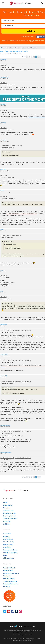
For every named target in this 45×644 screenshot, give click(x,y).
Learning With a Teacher (11, 584)
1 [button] (29, 57)
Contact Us (7, 587)
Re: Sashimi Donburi (8, 146)
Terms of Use (22, 40)
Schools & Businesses (10, 553)
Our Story (6, 537)
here (7, 213)
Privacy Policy (28, 40)
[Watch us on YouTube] (9, 611)
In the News (7, 547)
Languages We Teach (10, 550)
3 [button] (34, 57)
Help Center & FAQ (9, 568)
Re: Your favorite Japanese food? (12, 330)
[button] (42, 3)
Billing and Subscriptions (11, 573)
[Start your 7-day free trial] (10, 596)
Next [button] (40, 57)
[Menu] (3, 3)
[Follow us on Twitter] (5, 611)
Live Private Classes (10, 513)
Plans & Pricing (8, 545)
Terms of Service (24, 640)
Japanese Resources (10, 519)
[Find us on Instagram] (20, 611)
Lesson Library (8, 505)
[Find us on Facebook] (13, 611)
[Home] (21, 5)
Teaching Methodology (10, 581)
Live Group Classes (9, 516)
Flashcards (7, 508)
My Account (7, 576)
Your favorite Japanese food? (14, 51)
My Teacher (7, 521)
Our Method (7, 534)
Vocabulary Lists (8, 511)
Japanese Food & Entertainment (29, 48)
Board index (5, 48)
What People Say (9, 542)
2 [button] (32, 57)
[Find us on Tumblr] (16, 611)
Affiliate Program (9, 558)
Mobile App (7, 524)
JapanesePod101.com (26, 632)
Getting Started (8, 571)
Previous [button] (27, 57)
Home (5, 503)
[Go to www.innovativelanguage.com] (22, 626)
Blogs (5, 555)
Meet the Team (8, 539)
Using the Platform (9, 579)
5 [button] (38, 57)
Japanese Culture (15, 48)
